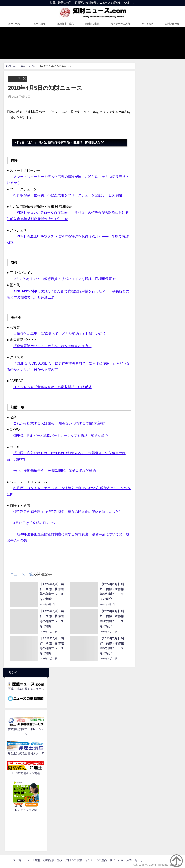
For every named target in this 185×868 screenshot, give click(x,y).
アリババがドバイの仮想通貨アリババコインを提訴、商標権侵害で (64, 278)
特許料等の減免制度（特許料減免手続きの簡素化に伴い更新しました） (68, 510)
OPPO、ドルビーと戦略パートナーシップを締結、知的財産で (61, 434)
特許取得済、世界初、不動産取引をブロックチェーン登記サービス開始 (68, 195)
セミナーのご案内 (120, 24)
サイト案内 (148, 24)
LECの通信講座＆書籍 (26, 771)
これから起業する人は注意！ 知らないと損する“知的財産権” (59, 422)
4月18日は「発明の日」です (35, 521)
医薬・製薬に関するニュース (26, 686)
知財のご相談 (92, 24)
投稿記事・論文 (66, 24)
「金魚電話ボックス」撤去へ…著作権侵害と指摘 (52, 345)
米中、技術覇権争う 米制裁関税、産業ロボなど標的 (55, 469)
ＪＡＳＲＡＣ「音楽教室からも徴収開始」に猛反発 (52, 386)
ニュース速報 (38, 24)
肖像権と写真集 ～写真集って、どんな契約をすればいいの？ (60, 333)
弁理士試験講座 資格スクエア (26, 751)
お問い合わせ (172, 24)
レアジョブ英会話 (26, 808)
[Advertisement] (26, 829)
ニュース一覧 (13, 24)
